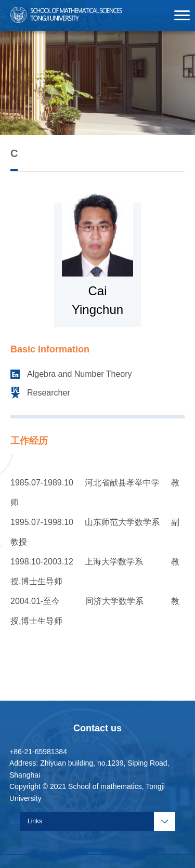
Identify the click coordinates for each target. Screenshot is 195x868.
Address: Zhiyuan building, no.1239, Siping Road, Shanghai (89, 769)
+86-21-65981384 (38, 752)
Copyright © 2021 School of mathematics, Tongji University (87, 792)
